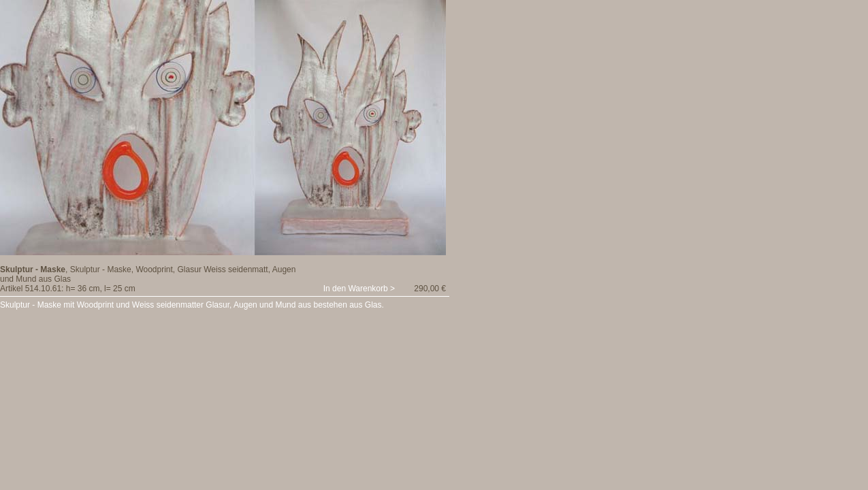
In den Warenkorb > (359, 289)
